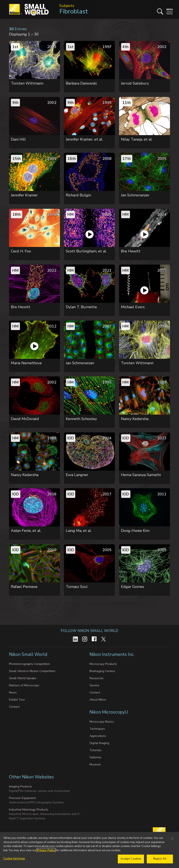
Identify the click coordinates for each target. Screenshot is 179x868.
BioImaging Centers (102, 671)
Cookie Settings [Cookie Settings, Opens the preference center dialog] (14, 859)
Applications (98, 736)
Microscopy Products (103, 664)
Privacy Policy (46, 850)
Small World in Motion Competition (32, 671)
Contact (14, 707)
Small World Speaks (23, 678)
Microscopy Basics (102, 722)
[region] (89, 850)
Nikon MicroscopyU (109, 712)
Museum (95, 764)
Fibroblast (74, 11)
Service (94, 685)
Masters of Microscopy (24, 685)
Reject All (160, 859)
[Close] (172, 839)
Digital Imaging (99, 743)
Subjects (67, 6)
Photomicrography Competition (29, 664)
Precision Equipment (22, 798)
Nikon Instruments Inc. (113, 654)
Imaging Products (20, 786)
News (13, 692)
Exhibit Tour (17, 700)
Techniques (97, 729)
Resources (97, 678)
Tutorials (95, 750)
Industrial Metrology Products (29, 810)
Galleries (95, 757)
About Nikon (98, 700)
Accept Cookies (131, 859)
